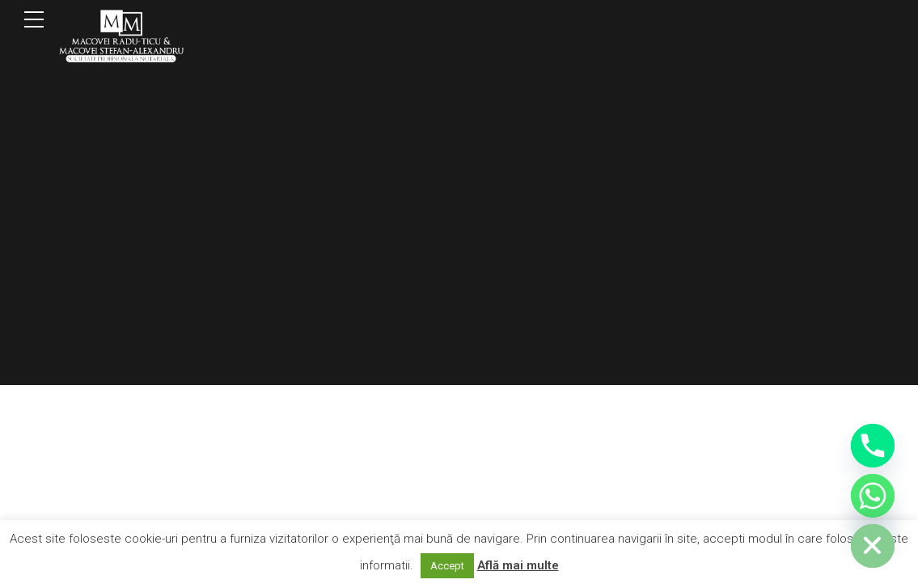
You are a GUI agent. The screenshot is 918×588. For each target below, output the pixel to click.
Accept (447, 566)
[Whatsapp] (873, 496)
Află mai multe (518, 565)
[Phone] (873, 446)
